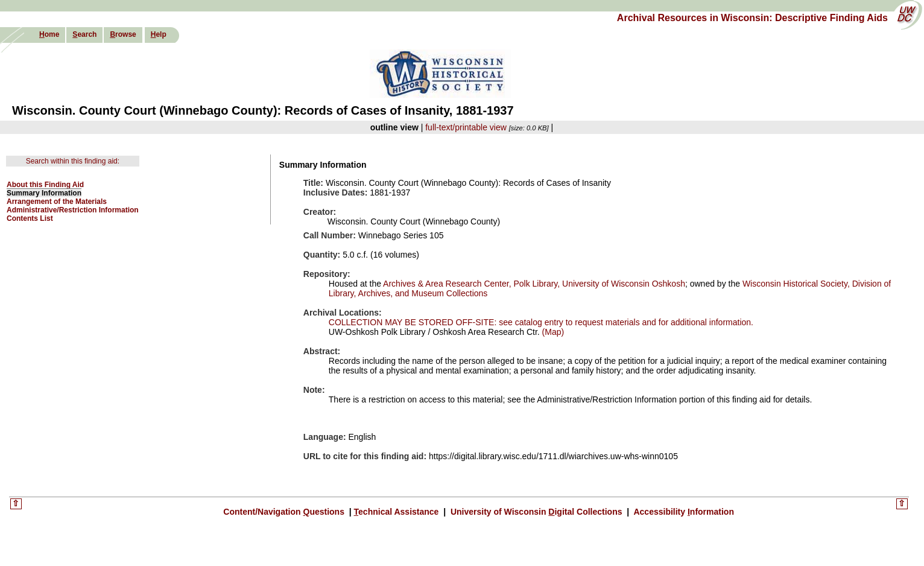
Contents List (30, 218)
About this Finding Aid (45, 185)
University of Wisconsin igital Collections (536, 512)
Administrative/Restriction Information (73, 210)
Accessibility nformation (683, 512)
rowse (123, 34)
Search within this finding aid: (73, 161)
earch (84, 34)
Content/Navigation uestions (285, 512)
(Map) (552, 332)
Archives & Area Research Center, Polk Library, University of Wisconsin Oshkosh (534, 284)
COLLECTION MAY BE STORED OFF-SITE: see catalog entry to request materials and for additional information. (541, 322)
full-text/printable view (466, 127)
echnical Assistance (398, 512)
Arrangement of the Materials (57, 202)
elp (159, 34)
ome (49, 34)
